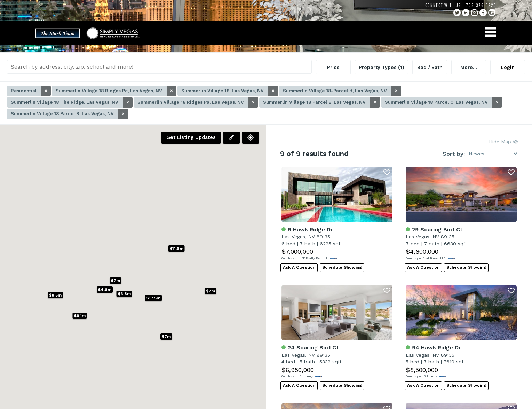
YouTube (492, 13)
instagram (474, 13)
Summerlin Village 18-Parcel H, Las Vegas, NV (342, 91)
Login (508, 67)
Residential (31, 91)
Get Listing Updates (191, 137)
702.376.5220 (481, 5)
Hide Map (503, 142)
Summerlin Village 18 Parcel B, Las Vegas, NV (69, 114)
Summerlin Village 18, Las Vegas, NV (230, 91)
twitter (457, 13)
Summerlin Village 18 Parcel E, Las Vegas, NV (321, 102)
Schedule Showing (342, 267)
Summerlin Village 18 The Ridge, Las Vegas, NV (72, 102)
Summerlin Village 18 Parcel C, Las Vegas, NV (443, 102)
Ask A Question (299, 267)
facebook (483, 13)
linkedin (466, 13)
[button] (211, 291)
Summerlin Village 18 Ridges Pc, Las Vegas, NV (116, 91)
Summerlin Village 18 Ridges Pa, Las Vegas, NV (198, 102)
